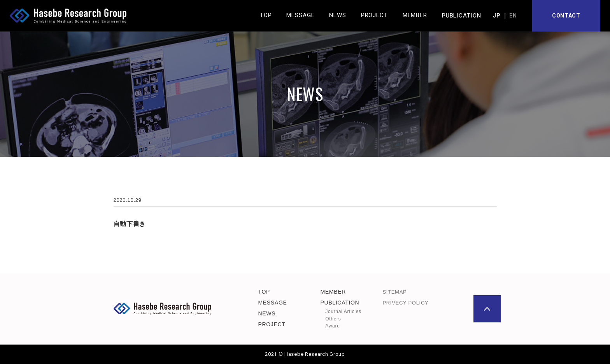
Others (333, 318)
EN (513, 16)
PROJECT (272, 324)
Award (332, 326)
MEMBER (333, 291)
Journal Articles (343, 311)
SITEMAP (394, 291)
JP (497, 16)
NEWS (267, 313)
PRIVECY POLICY (405, 303)
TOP (264, 291)
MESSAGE (272, 303)
